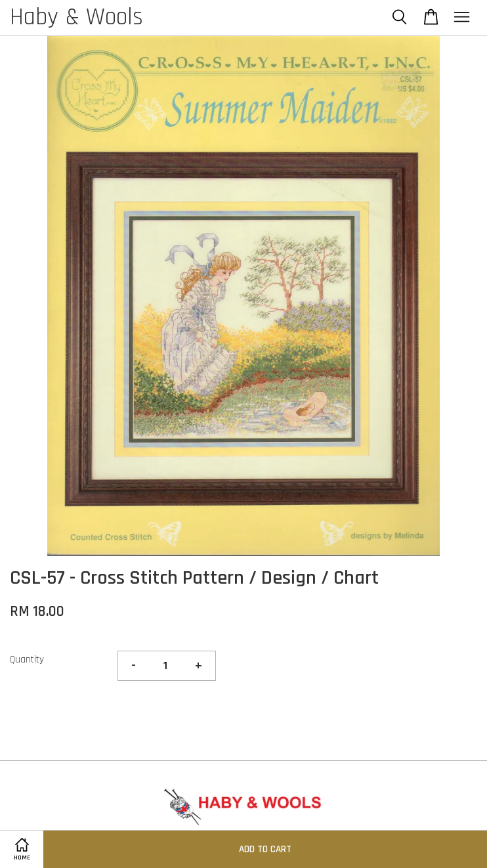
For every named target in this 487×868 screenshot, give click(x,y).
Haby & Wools (76, 18)
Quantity (27, 660)
